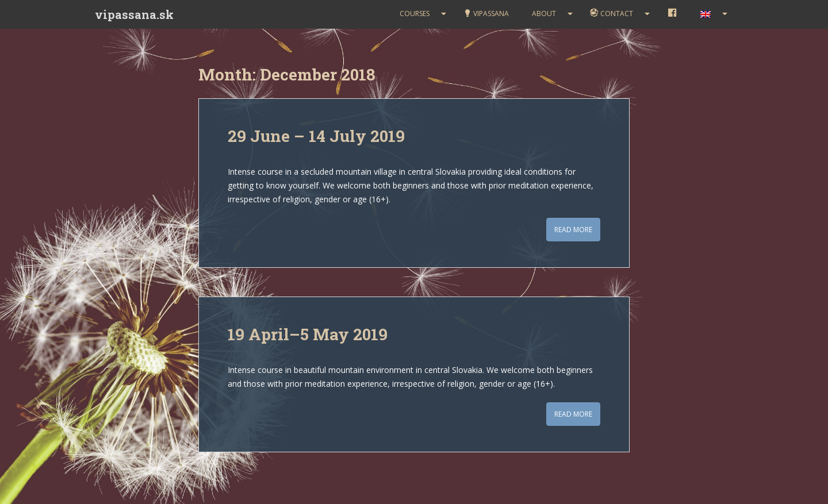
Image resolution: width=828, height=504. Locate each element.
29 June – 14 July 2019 (316, 136)
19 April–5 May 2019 (308, 334)
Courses (415, 14)
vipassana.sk (134, 14)
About (544, 14)
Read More (573, 230)
